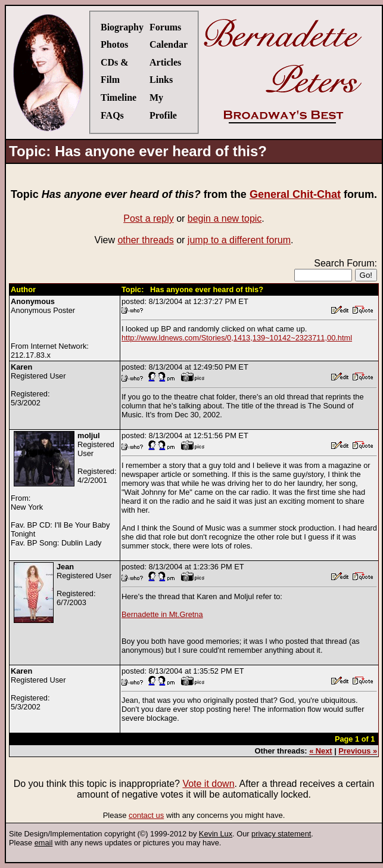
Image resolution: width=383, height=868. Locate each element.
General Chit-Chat (295, 194)
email (44, 843)
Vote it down (208, 784)
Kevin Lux (216, 834)
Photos (114, 44)
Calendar (169, 44)
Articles (165, 62)
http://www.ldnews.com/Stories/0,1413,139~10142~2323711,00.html (237, 338)
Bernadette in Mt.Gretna (162, 614)
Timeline (119, 97)
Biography (122, 27)
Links (161, 80)
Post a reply (148, 218)
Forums (165, 27)
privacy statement (281, 834)
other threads (145, 240)
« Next (320, 751)
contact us (146, 815)
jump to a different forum (239, 240)
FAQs (112, 115)
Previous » (358, 751)
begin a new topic (225, 218)
